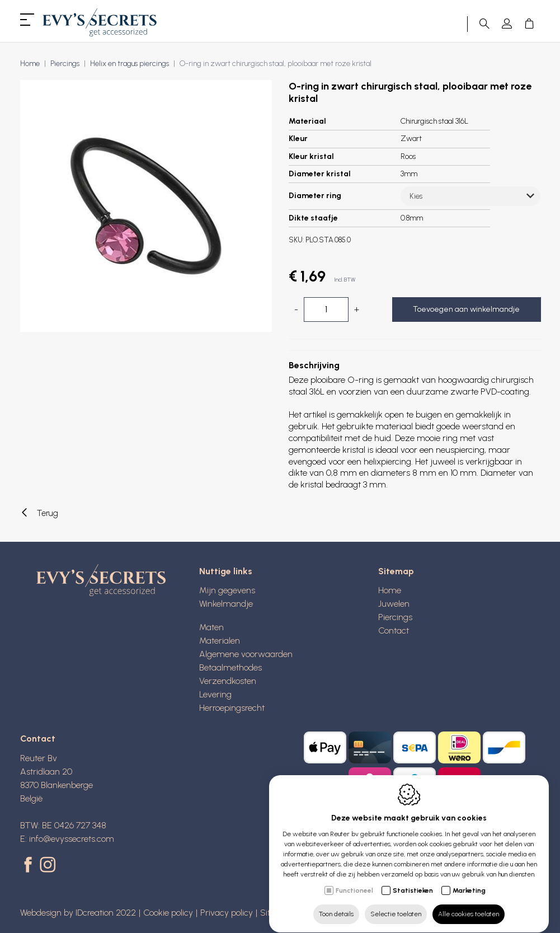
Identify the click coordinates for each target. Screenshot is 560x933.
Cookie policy (168, 913)
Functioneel (354, 880)
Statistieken (413, 880)
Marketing (469, 880)
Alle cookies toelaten (469, 903)
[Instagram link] (48, 866)
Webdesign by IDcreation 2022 (78, 913)
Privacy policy (227, 913)
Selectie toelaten (396, 903)
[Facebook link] (30, 866)
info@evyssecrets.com (72, 839)
